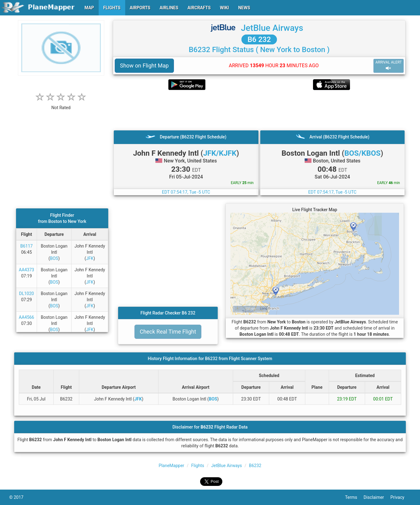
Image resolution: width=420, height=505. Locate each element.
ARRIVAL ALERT (389, 66)
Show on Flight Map (144, 66)
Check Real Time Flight (168, 332)
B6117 (27, 246)
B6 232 (259, 39)
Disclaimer (377, 497)
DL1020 (27, 294)
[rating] (61, 104)
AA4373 (27, 270)
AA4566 (27, 317)
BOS (54, 258)
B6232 (255, 466)
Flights (198, 466)
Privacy (401, 497)
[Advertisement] (259, 110)
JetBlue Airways (272, 28)
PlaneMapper (172, 466)
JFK (90, 258)
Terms (354, 497)
